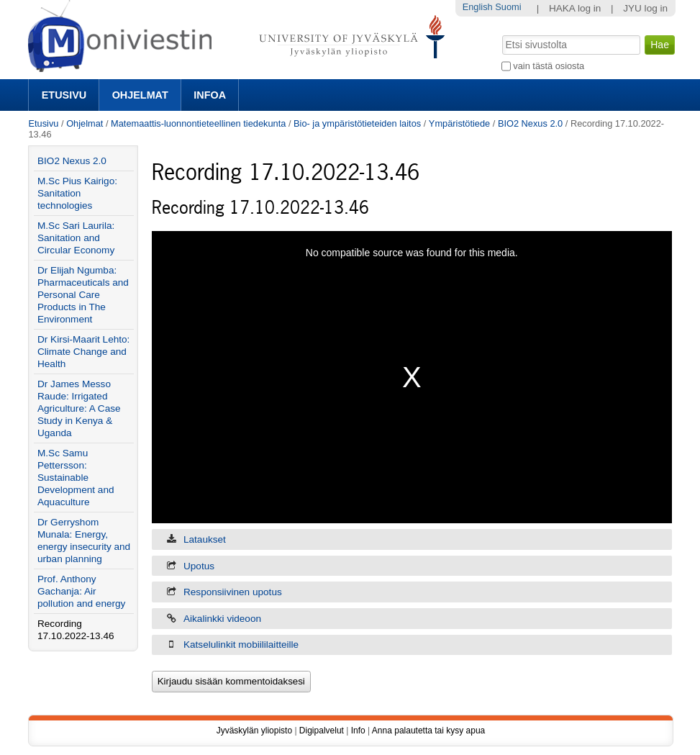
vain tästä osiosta (549, 66)
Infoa (210, 95)
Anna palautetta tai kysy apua (428, 731)
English (478, 7)
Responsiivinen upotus (233, 592)
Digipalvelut (322, 731)
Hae (500, 34)
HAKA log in (575, 8)
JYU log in (645, 8)
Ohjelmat (140, 95)
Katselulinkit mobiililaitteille (241, 645)
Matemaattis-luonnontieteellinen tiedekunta (198, 123)
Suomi (508, 7)
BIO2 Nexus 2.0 (530, 123)
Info (358, 731)
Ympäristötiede (459, 123)
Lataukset (205, 539)
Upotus (199, 566)
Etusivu (64, 95)
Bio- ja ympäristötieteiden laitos (357, 123)
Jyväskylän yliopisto (254, 731)
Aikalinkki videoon (222, 619)
